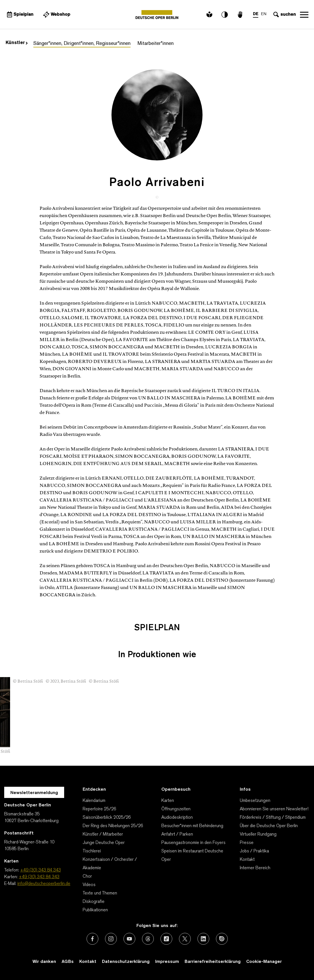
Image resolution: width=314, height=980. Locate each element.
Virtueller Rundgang (258, 834)
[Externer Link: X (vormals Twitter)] (185, 939)
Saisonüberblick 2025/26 (107, 818)
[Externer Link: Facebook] (92, 939)
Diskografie (94, 902)
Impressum (167, 962)
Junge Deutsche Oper (104, 843)
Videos (89, 885)
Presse (247, 843)
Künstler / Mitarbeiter (103, 834)
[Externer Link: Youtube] (129, 939)
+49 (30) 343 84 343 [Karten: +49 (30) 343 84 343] (39, 877)
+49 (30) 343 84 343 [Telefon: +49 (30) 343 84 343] (40, 870)
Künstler (17, 43)
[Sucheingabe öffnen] (284, 15)
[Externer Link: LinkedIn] (203, 939)
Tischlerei (92, 851)
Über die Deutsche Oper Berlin (269, 826)
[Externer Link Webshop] (56, 15)
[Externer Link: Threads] (148, 939)
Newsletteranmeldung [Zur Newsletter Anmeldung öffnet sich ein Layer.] (34, 793)
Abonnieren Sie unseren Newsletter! (274, 809)
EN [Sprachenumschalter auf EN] (264, 14)
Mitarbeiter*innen (156, 44)
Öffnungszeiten (176, 809)
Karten (168, 801)
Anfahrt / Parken (177, 834)
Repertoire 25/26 (99, 809)
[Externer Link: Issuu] (222, 939)
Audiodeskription (177, 818)
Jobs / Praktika (254, 851)
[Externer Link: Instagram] (111, 939)
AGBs (68, 962)
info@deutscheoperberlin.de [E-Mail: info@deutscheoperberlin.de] (44, 884)
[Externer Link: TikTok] (166, 939)
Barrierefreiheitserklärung (213, 962)
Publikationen (95, 910)
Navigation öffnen (304, 15)
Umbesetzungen (255, 801)
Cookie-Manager (264, 962)
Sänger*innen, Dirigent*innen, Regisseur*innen (82, 44)
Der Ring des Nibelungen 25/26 (113, 826)
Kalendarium (94, 801)
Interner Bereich (255, 868)
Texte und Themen (100, 893)
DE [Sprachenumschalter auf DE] (256, 14)
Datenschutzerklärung (126, 962)
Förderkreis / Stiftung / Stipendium (273, 818)
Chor (87, 877)
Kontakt (247, 860)
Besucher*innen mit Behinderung (192, 826)
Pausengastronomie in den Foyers (193, 843)
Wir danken (44, 962)
